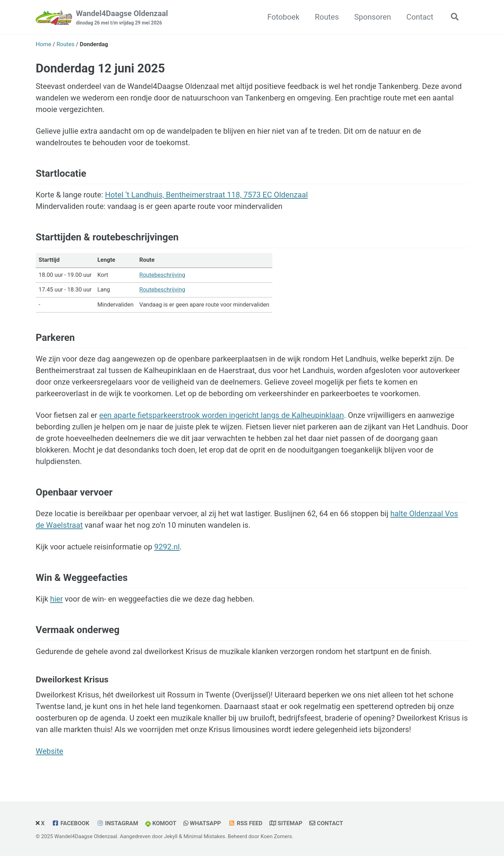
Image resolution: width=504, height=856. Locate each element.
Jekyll (171, 836)
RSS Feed (249, 823)
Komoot (164, 823)
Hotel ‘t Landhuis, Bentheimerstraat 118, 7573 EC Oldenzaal (206, 195)
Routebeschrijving (162, 275)
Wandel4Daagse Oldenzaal (122, 18)
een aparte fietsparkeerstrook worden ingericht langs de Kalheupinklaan (221, 415)
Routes (327, 17)
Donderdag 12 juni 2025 (100, 68)
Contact (420, 17)
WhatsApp (205, 823)
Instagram (121, 823)
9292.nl (167, 547)
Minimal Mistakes (204, 836)
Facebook (75, 823)
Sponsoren (373, 17)
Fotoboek (283, 17)
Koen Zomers (276, 836)
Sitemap (290, 823)
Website (50, 751)
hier (57, 599)
